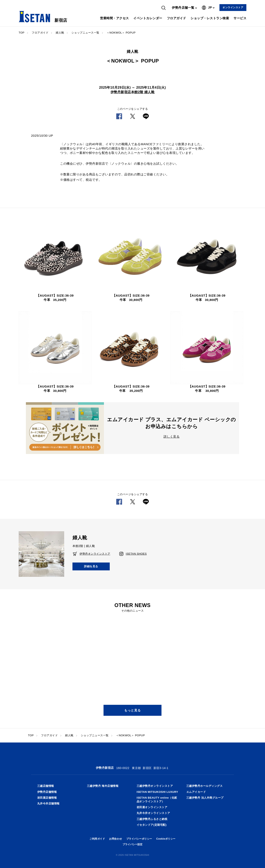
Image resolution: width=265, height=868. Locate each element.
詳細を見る (91, 566)
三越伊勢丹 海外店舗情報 (103, 786)
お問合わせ (116, 839)
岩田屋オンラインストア (152, 807)
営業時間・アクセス (114, 18)
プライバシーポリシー (139, 839)
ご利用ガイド (97, 839)
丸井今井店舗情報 (48, 803)
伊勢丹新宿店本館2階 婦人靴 (132, 92)
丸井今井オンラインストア (153, 813)
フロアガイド (176, 18)
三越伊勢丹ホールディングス (205, 786)
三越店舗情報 (46, 786)
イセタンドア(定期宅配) (152, 825)
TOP (22, 33)
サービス (240, 18)
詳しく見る (172, 436)
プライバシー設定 (132, 844)
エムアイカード (196, 792)
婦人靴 (60, 33)
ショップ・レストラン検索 (210, 18)
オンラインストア (233, 7)
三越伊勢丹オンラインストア (155, 786)
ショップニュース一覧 (85, 33)
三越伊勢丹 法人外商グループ (205, 798)
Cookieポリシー (166, 839)
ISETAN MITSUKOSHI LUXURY (157, 792)
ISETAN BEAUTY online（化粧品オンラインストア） (157, 800)
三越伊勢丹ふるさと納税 (152, 819)
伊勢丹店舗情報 (47, 792)
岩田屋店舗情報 (47, 798)
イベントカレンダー (148, 18)
